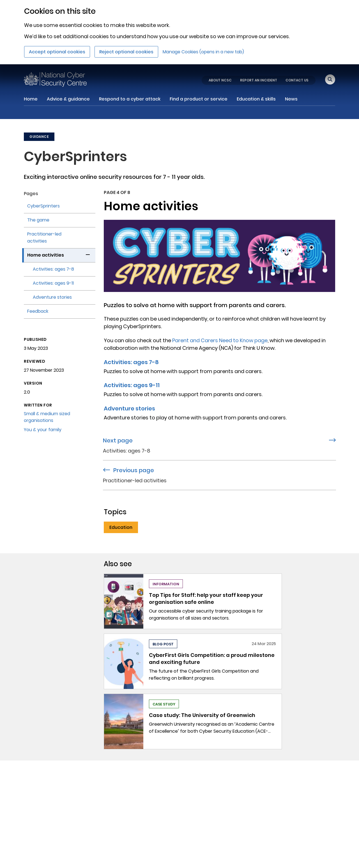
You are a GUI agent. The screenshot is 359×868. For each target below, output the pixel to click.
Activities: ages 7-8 (131, 362)
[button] (88, 254)
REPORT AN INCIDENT (259, 80)
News (291, 99)
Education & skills (256, 99)
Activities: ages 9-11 (132, 385)
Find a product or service (199, 99)
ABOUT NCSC (220, 80)
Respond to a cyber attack (130, 99)
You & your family (43, 430)
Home (31, 99)
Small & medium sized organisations (47, 417)
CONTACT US (297, 80)
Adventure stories (129, 408)
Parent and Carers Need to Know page (220, 340)
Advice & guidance (68, 99)
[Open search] (330, 79)
